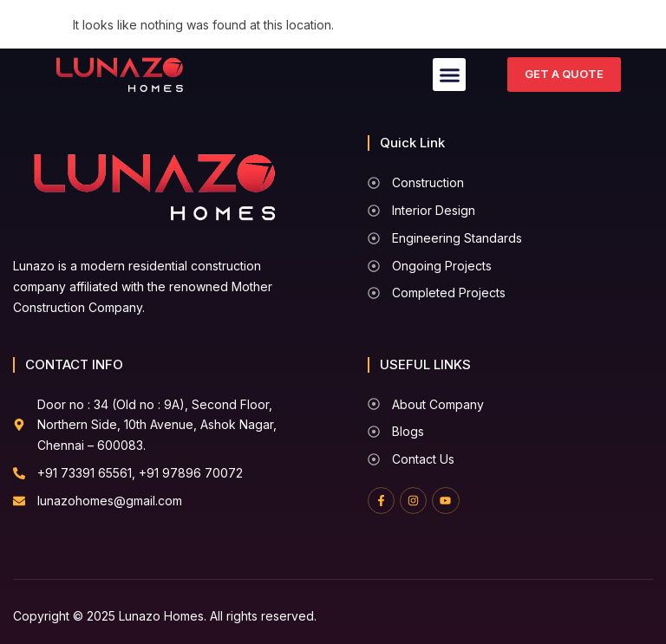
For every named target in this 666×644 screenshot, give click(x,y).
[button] (449, 75)
